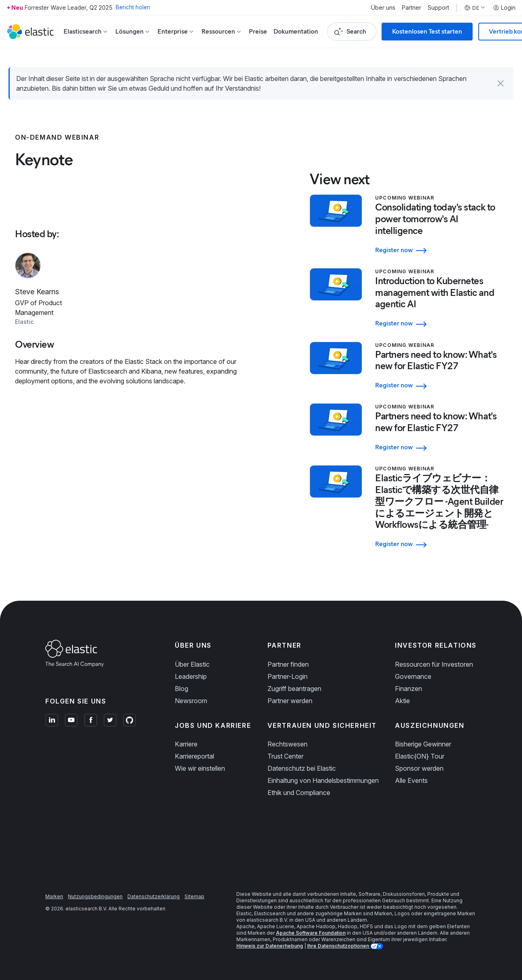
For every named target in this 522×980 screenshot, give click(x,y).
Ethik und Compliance (299, 784)
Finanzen (408, 680)
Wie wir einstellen (200, 760)
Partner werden (290, 693)
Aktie (402, 693)
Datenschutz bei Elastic (302, 760)
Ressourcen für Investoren (434, 656)
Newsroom (191, 693)
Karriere (186, 736)
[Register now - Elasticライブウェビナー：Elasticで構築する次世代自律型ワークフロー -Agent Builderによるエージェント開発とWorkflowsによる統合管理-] (441, 536)
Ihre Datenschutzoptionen (339, 938)
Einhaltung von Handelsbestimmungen (323, 772)
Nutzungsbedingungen (95, 888)
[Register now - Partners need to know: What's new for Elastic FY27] (441, 380)
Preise (258, 31)
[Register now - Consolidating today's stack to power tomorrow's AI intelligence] (441, 248)
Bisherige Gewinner (423, 736)
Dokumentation (296, 31)
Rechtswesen (288, 736)
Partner (412, 8)
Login (504, 8)
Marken (54, 888)
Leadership (191, 668)
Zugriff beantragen (294, 680)
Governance (413, 668)
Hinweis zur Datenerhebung (270, 938)
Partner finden (288, 656)
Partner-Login (288, 668)
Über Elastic (192, 656)
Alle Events (411, 772)
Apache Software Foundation (311, 925)
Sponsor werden (419, 760)
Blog (181, 680)
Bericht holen (133, 7)
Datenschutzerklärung (154, 888)
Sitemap (194, 888)
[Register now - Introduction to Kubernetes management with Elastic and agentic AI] (441, 320)
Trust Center (285, 748)
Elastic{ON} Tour (420, 748)
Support (438, 8)
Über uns (383, 8)
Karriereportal (194, 748)
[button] (501, 83)
